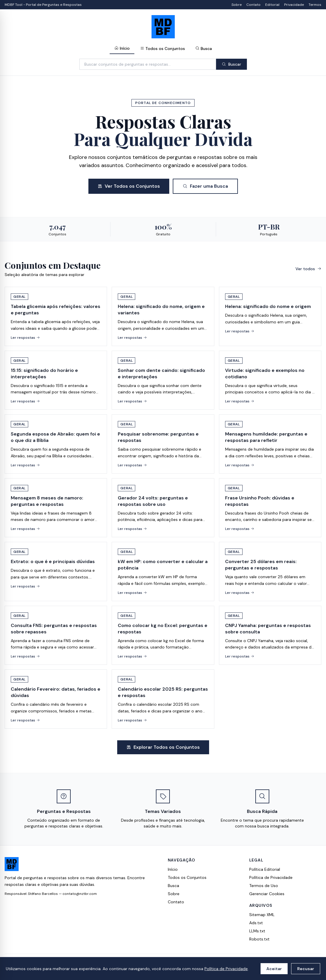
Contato (253, 5)
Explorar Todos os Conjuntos (163, 747)
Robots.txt (259, 939)
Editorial (272, 5)
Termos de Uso (264, 886)
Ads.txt (256, 923)
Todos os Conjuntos (163, 49)
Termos (315, 5)
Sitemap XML (262, 915)
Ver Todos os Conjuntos (129, 186)
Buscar (231, 64)
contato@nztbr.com (80, 894)
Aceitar (274, 969)
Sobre (237, 5)
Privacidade (294, 5)
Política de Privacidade (226, 969)
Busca (204, 49)
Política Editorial (265, 869)
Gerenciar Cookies (267, 894)
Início (122, 48)
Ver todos (308, 269)
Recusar (306, 969)
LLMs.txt (257, 931)
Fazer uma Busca (205, 186)
